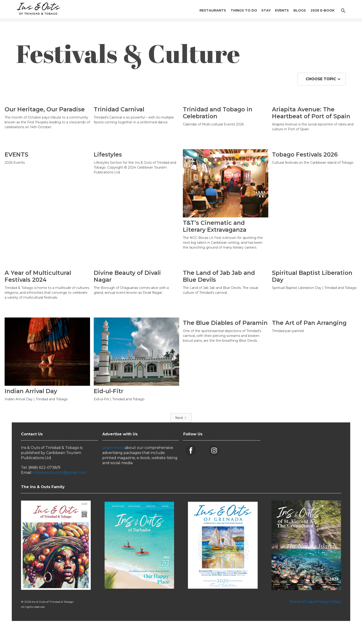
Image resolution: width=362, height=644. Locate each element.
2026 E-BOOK (323, 10)
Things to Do (244, 10)
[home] (37, 7)
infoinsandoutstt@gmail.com (59, 473)
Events (282, 10)
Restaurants (213, 10)
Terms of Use (301, 602)
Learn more (113, 448)
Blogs (300, 10)
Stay (266, 10)
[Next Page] (181, 418)
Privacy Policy (328, 602)
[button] (321, 79)
